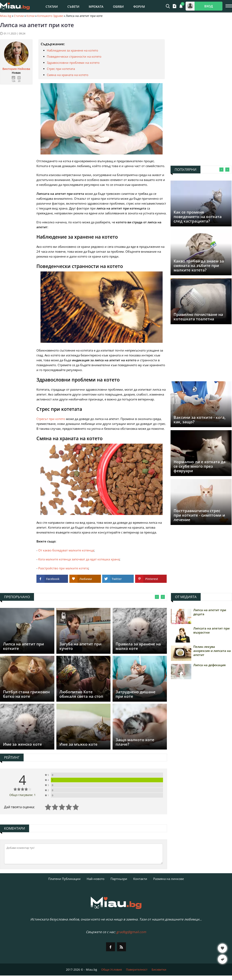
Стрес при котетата (61, 69)
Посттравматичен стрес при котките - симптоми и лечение (199, 515)
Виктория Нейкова (16, 69)
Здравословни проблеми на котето (73, 63)
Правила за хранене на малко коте (138, 646)
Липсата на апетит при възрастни (211, 630)
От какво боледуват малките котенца (66, 550)
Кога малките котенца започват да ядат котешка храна (79, 559)
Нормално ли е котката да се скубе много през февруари (200, 466)
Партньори (119, 879)
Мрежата (96, 7)
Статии (52, 7)
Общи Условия (112, 970)
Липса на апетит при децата (210, 612)
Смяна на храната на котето (68, 75)
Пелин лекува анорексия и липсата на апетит (212, 651)
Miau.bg (6, 16)
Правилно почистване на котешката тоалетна (198, 317)
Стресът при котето (51, 419)
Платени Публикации (64, 879)
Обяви (118, 7)
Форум (139, 7)
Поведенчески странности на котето (74, 56)
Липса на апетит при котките (24, 646)
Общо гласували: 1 (22, 795)
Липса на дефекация (210, 665)
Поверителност (137, 970)
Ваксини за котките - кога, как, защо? (200, 420)
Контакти (140, 879)
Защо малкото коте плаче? (135, 742)
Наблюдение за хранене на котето (72, 50)
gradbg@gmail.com (131, 932)
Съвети (73, 7)
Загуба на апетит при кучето (80, 646)
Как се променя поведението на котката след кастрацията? (198, 217)
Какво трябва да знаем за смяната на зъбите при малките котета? (199, 266)
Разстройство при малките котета (63, 568)
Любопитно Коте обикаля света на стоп (81, 694)
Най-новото (96, 879)
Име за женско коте (22, 744)
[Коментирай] (84, 854)
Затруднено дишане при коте (136, 694)
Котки (31, 16)
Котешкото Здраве (50, 16)
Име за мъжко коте (78, 744)
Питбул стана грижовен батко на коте (26, 694)
